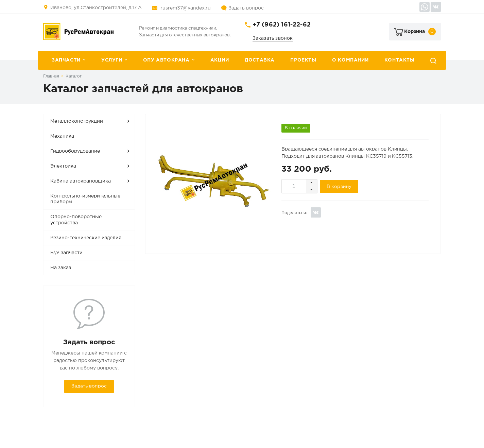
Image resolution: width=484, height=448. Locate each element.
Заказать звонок (273, 38)
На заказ (61, 268)
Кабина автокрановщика (81, 181)
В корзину (339, 187)
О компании (350, 60)
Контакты (400, 60)
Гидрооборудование (75, 151)
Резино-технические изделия (86, 238)
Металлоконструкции (77, 121)
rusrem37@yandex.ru (186, 8)
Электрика (63, 166)
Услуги (112, 60)
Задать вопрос (246, 8)
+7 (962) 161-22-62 (282, 25)
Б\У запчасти (66, 253)
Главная (51, 76)
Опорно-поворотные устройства (76, 220)
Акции (220, 60)
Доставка (260, 60)
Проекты (303, 60)
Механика (62, 136)
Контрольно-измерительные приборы (85, 199)
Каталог (74, 76)
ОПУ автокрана (166, 60)
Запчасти (66, 60)
